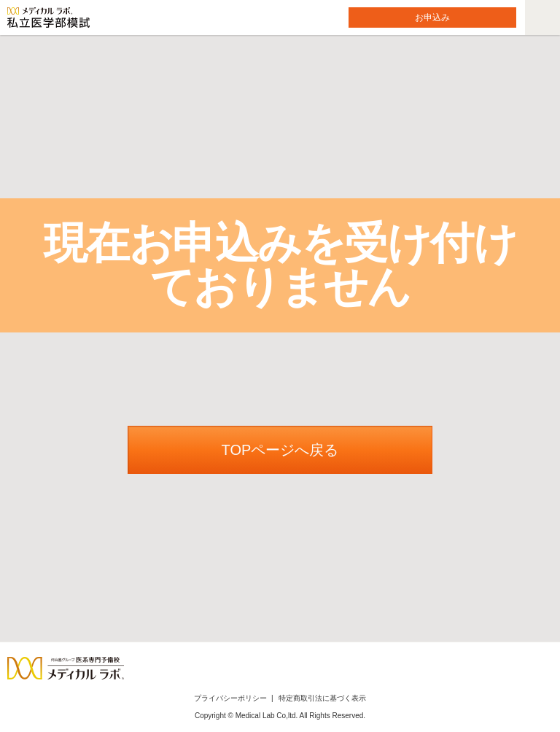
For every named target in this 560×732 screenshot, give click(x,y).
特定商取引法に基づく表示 (322, 698)
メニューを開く (528, 0)
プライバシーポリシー (230, 698)
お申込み (432, 17)
